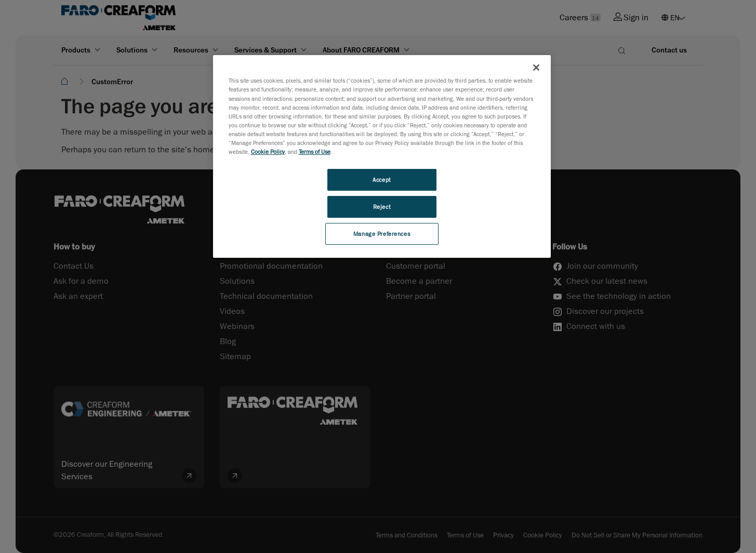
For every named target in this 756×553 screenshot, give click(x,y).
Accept (381, 180)
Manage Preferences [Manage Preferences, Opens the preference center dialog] (382, 234)
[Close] (536, 68)
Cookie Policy (268, 152)
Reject (382, 207)
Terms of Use (315, 152)
